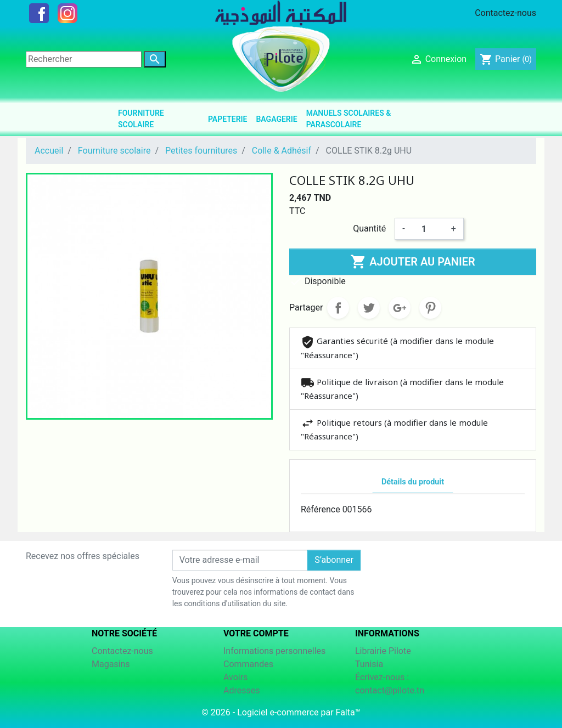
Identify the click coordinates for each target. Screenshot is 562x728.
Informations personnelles (274, 651)
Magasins (111, 664)
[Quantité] (428, 229)
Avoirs (235, 677)
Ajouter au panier (412, 262)
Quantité (369, 228)
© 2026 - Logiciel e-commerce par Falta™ (281, 712)
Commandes (248, 664)
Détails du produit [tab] (413, 482)
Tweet (369, 308)
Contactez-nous (505, 13)
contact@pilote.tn (390, 690)
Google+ (400, 308)
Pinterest (430, 308)
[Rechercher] (84, 59)
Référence (321, 509)
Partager (338, 308)
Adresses (241, 690)
